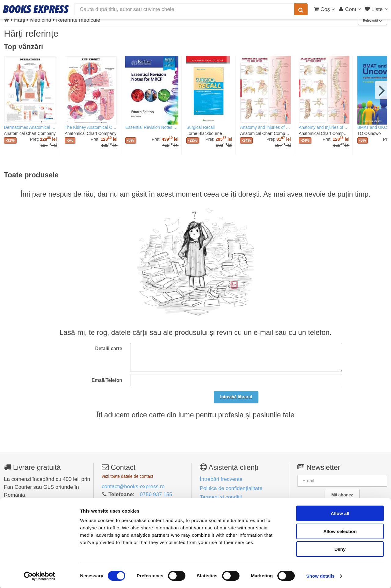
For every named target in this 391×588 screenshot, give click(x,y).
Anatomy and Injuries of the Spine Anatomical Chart (324, 127)
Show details (321, 576)
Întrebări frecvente (221, 479)
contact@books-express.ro (133, 486)
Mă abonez (342, 495)
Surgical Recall (200, 127)
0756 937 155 (156, 494)
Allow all (340, 513)
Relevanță (372, 21)
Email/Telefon (107, 380)
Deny (340, 549)
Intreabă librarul (236, 397)
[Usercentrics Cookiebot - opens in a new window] (40, 576)
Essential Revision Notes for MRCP (152, 127)
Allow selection (340, 531)
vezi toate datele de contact (128, 476)
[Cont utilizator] (350, 9)
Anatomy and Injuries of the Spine (265, 127)
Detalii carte (109, 348)
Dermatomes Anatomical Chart (30, 127)
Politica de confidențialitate (231, 488)
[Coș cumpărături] (324, 9)
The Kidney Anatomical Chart (91, 127)
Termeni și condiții (221, 497)
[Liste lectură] (377, 9)
